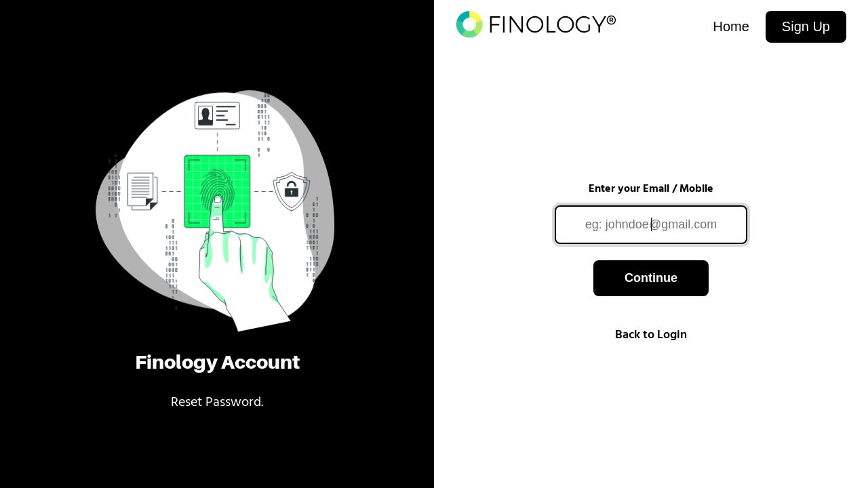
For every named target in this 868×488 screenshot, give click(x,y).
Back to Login (651, 335)
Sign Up (806, 26)
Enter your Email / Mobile (651, 189)
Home (731, 26)
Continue (651, 278)
